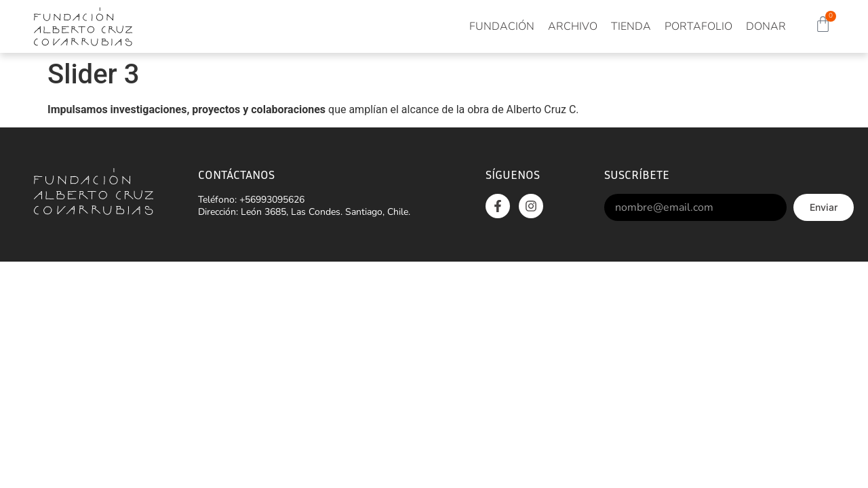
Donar (766, 26)
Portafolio (698, 26)
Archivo (573, 26)
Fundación (502, 26)
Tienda (631, 26)
